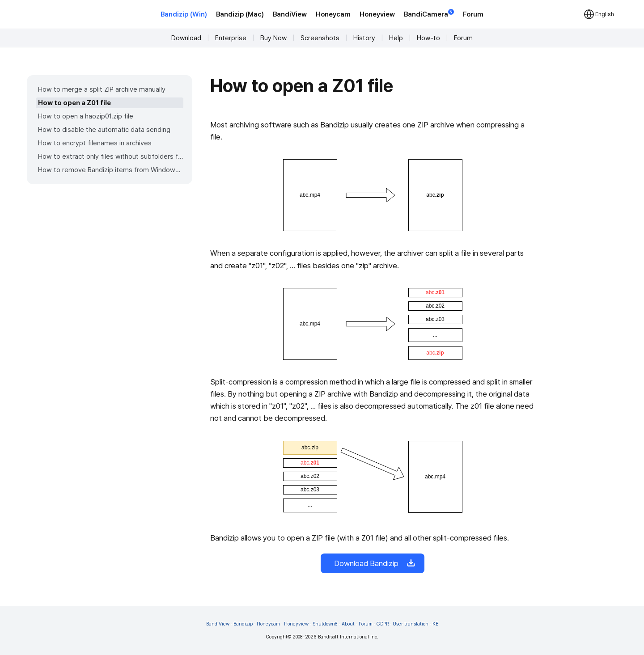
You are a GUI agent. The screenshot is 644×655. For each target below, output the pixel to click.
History (364, 38)
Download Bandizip (373, 563)
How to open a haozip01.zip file (86, 116)
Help (396, 38)
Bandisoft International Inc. (348, 637)
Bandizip (243, 624)
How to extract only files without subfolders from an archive (111, 156)
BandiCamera (429, 14)
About (348, 624)
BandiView (290, 14)
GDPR (383, 624)
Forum (473, 14)
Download (186, 38)
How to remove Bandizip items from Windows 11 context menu (111, 170)
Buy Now (273, 38)
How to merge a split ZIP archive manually (102, 89)
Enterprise (231, 38)
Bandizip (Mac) (240, 14)
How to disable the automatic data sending (104, 130)
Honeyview (377, 14)
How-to (428, 38)
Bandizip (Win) (184, 14)
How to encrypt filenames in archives (95, 143)
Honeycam (333, 14)
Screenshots (320, 38)
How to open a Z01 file (74, 103)
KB (435, 624)
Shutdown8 (325, 624)
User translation (411, 624)
